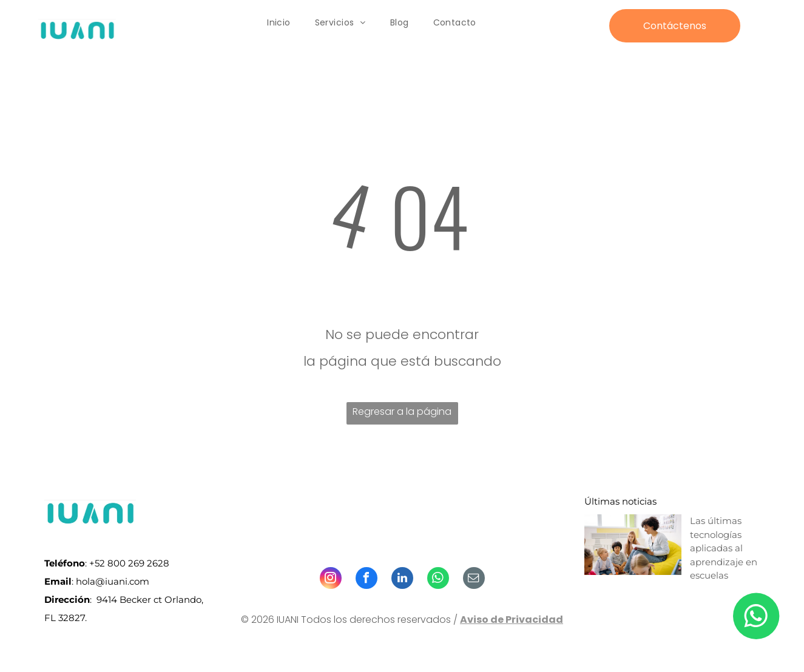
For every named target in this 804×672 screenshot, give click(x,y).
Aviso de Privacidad (512, 620)
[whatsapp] (438, 580)
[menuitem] (279, 23)
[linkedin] (402, 580)
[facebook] (367, 580)
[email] (474, 580)
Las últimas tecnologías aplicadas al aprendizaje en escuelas (724, 548)
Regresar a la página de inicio (402, 415)
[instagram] (331, 580)
